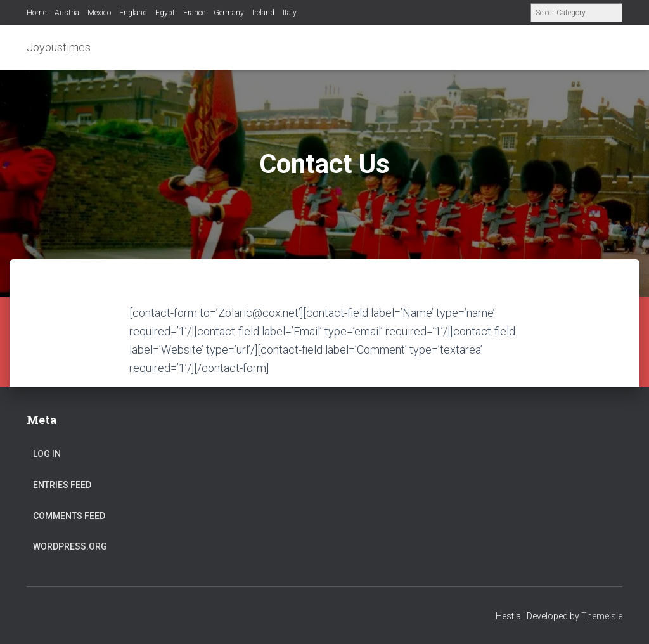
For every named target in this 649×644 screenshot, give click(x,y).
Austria (67, 13)
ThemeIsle (602, 616)
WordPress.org (70, 546)
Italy (290, 13)
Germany (229, 13)
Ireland (263, 13)
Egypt (165, 13)
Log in (47, 454)
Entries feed (62, 485)
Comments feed (69, 516)
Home (36, 13)
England (133, 13)
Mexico (99, 13)
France (194, 13)
